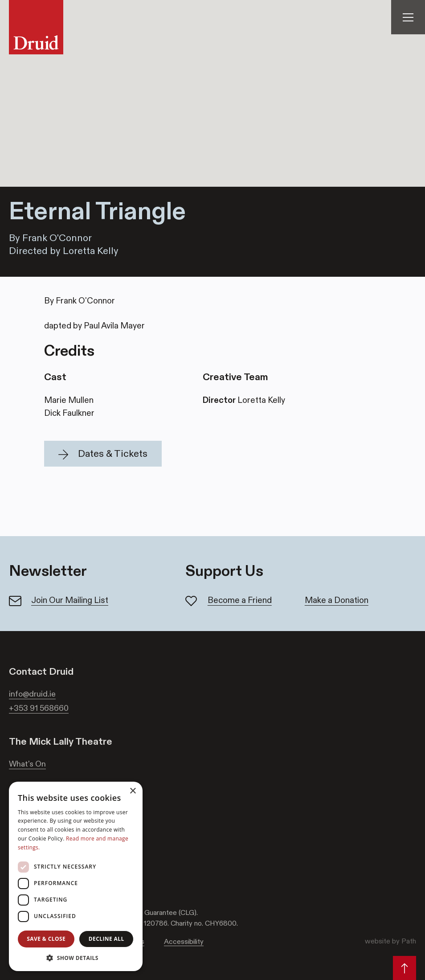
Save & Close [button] (46, 939)
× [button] (133, 791)
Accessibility (184, 941)
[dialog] (76, 876)
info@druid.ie (32, 694)
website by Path (390, 941)
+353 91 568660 (39, 708)
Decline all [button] (106, 939)
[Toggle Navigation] (408, 17)
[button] (103, 454)
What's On (27, 764)
